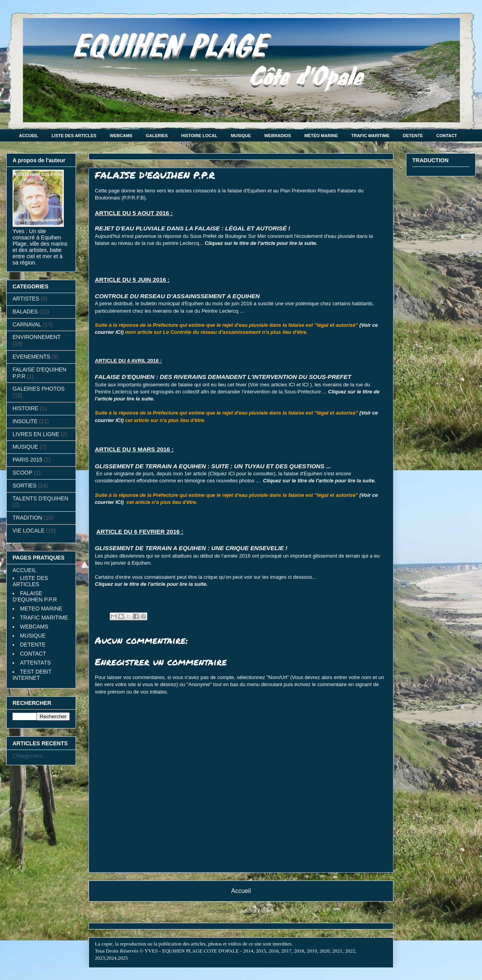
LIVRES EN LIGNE (36, 434)
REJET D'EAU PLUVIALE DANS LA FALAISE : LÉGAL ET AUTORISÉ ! (193, 228)
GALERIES (157, 136)
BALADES (25, 312)
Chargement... (30, 756)
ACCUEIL (29, 136)
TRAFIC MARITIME (370, 136)
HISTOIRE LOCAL (199, 136)
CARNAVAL (27, 324)
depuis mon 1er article (182, 474)
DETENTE (413, 136)
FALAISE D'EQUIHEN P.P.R (35, 596)
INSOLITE (25, 421)
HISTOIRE (25, 408)
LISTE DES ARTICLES (74, 136)
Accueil (241, 891)
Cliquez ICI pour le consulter (242, 474)
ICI (292, 385)
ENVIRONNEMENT (37, 337)
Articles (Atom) (256, 911)
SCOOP (23, 473)
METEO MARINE (41, 609)
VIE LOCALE (29, 531)
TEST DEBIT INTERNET (32, 675)
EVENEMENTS (31, 357)
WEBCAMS (121, 136)
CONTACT (447, 136)
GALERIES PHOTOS (39, 389)
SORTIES (24, 485)
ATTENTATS (35, 663)
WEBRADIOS (277, 136)
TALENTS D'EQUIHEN (40, 498)
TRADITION (27, 518)
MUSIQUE (241, 136)
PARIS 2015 (27, 460)
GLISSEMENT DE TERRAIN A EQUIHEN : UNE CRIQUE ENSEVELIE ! (191, 548)
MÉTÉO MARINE (321, 136)
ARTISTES (26, 299)
